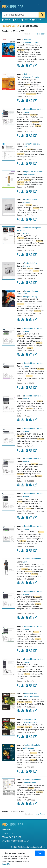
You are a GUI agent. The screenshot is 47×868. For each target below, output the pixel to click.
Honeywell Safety (30, 297)
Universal (28, 39)
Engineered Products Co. (34, 172)
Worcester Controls (31, 42)
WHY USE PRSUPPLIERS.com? (15, 841)
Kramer (26, 112)
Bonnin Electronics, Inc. (34, 109)
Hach (25, 147)
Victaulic (26, 233)
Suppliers (26, 20)
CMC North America (31, 697)
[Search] (20, 15)
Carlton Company (30, 722)
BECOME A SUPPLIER (11, 837)
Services (37, 20)
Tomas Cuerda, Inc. (32, 144)
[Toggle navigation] (42, 7)
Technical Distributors (33, 559)
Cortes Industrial (31, 200)
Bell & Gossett (29, 748)
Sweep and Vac (30, 694)
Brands (16, 20)
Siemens (27, 203)
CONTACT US (8, 833)
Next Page (40, 34)
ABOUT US (6, 830)
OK (40, 853)
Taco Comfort (29, 175)
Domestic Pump (29, 783)
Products (7, 20)
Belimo (26, 562)
